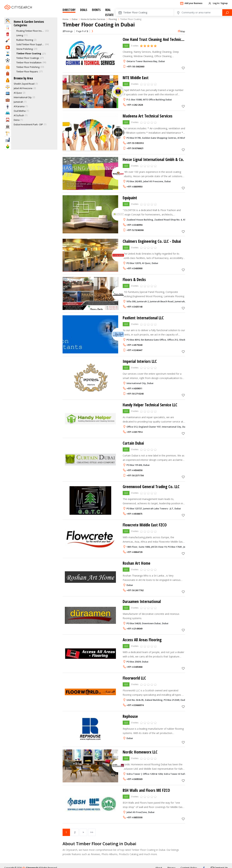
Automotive (8, 113)
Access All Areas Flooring (143, 640)
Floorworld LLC (135, 678)
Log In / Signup (218, 3)
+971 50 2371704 (135, 475)
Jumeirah (18, 102)
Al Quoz (18, 93)
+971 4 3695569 (134, 779)
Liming (20, 35)
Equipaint (131, 198)
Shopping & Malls (8, 67)
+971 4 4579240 (134, 345)
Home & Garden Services (93, 19)
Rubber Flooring (25, 40)
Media (8, 107)
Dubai (27, 12)
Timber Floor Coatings (28, 58)
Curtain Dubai (134, 443)
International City (23, 97)
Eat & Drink (8, 27)
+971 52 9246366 (135, 230)
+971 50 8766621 (135, 148)
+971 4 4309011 (134, 388)
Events (96, 10)
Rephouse (131, 716)
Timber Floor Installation (29, 62)
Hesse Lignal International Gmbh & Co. (155, 159)
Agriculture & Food (8, 146)
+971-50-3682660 (135, 66)
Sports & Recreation (8, 60)
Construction (8, 133)
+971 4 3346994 (134, 225)
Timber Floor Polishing (28, 67)
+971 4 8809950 (134, 187)
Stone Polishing (25, 49)
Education (8, 54)
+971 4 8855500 (134, 817)
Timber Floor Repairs (27, 72)
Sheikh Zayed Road (24, 84)
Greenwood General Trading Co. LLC (152, 486)
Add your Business (191, 3)
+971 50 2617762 (135, 590)
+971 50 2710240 (135, 394)
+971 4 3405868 (134, 667)
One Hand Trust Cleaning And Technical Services (162, 39)
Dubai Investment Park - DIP (28, 124)
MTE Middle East (137, 78)
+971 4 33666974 (135, 705)
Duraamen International (143, 601)
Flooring (113, 19)
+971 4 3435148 (134, 307)
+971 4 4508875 (134, 514)
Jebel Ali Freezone (23, 88)
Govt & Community (8, 126)
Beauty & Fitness (8, 40)
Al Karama (19, 106)
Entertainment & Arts (8, 34)
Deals (84, 10)
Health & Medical (8, 47)
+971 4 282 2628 (135, 105)
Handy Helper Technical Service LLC (151, 405)
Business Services (8, 100)
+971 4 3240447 (134, 350)
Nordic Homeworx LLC (141, 752)
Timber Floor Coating (29, 53)
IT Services (8, 93)
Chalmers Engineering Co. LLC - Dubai (153, 241)
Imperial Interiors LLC (141, 361)
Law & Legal (8, 87)
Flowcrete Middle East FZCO (145, 525)
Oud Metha (20, 111)
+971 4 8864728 (134, 552)
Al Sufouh (19, 115)
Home (66, 19)
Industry (8, 140)
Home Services (8, 20)
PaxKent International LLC (144, 318)
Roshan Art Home (137, 563)
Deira (17, 120)
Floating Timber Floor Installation (30, 31)
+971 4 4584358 (134, 470)
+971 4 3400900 (134, 268)
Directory (69, 10)
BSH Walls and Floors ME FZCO (147, 790)
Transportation (8, 120)
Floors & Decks (135, 279)
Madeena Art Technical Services (149, 116)
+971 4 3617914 (134, 432)
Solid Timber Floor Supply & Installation (30, 44)
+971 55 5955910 (135, 143)
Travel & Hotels (8, 74)
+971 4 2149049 (134, 629)
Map (181, 31)
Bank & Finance (8, 80)
